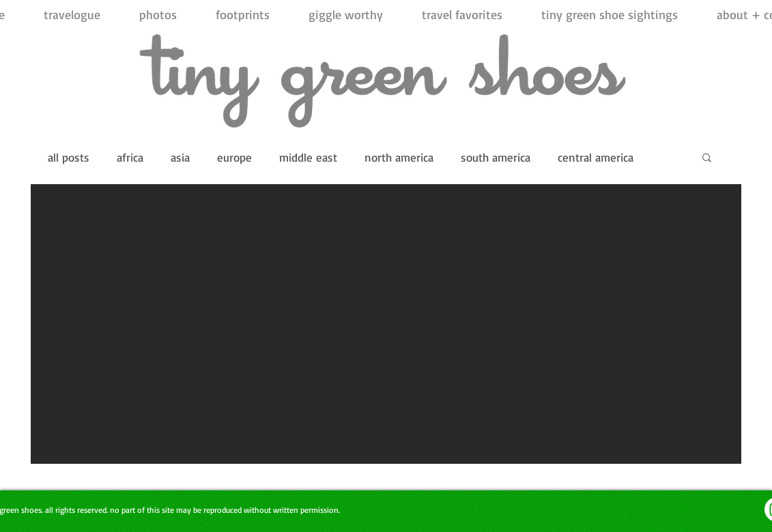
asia (180, 157)
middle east (308, 157)
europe (234, 157)
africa (130, 157)
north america (399, 157)
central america (596, 157)
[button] (707, 159)
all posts (69, 157)
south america (496, 157)
